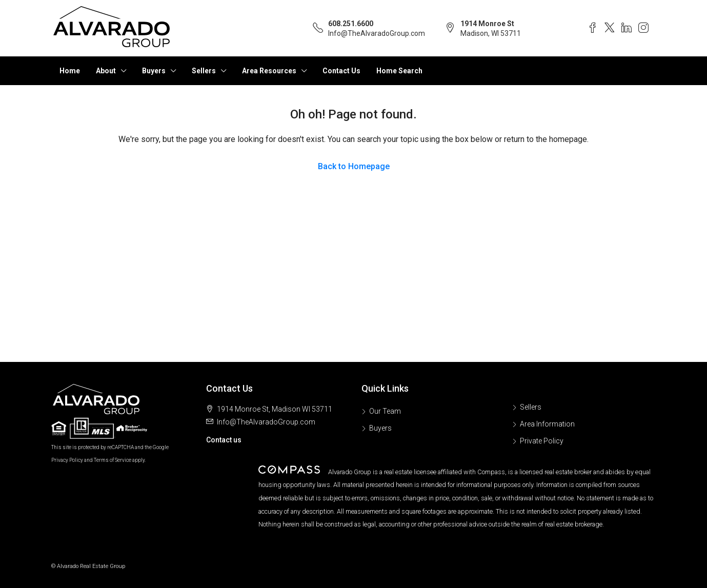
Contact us (224, 440)
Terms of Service (113, 460)
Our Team (385, 411)
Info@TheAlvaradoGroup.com (377, 33)
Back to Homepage (354, 166)
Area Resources (269, 71)
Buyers (154, 71)
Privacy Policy (67, 460)
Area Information (547, 424)
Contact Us (341, 71)
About (106, 71)
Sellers (204, 71)
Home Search (399, 71)
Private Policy (542, 441)
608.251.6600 (351, 24)
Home (70, 71)
